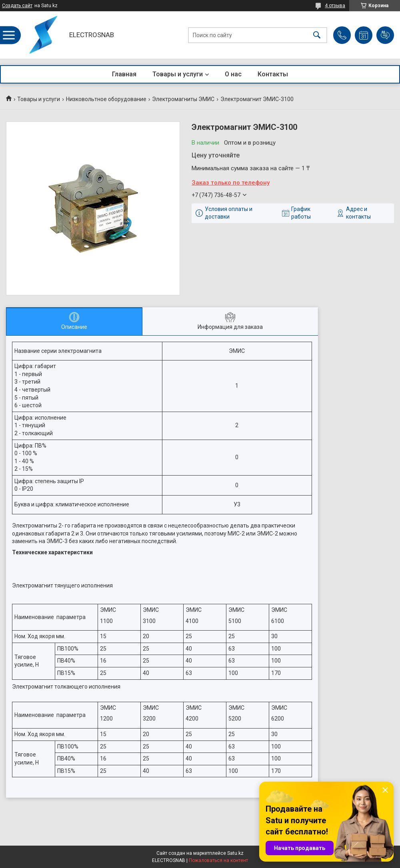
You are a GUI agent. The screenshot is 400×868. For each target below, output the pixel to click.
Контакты (273, 74)
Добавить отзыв (385, 35)
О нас (233, 74)
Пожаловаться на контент (218, 860)
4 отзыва (335, 6)
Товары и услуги (178, 74)
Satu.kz (235, 853)
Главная (124, 74)
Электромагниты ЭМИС (183, 99)
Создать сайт (17, 6)
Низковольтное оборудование (106, 99)
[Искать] (317, 35)
